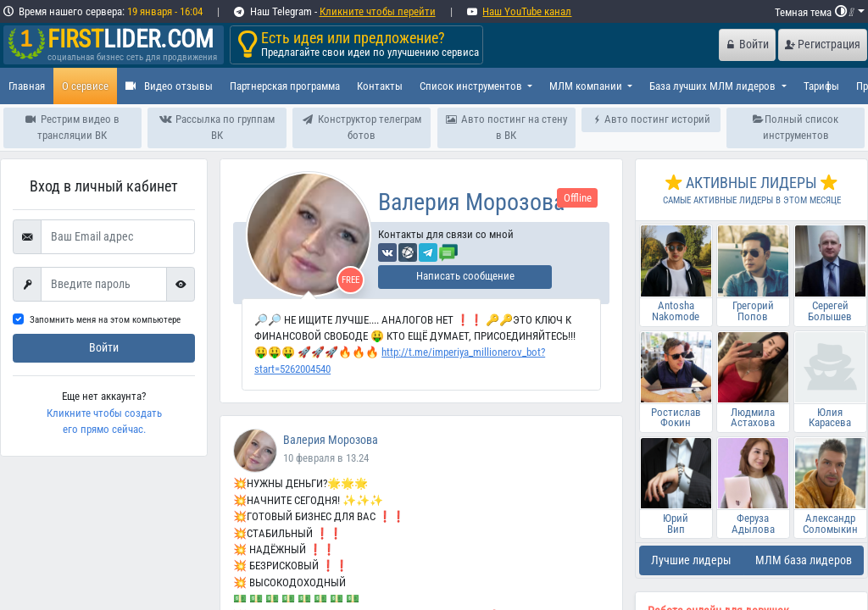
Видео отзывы (169, 86)
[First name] (104, 285)
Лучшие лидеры (691, 560)
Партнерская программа (285, 86)
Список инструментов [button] (472, 86)
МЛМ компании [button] (587, 86)
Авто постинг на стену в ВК (506, 127)
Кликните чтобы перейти (378, 11)
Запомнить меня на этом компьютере (105, 320)
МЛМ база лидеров (804, 560)
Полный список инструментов (796, 127)
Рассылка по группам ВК (217, 127)
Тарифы (821, 86)
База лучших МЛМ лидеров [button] (714, 86)
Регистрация (823, 44)
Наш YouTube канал (527, 11)
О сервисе (85, 86)
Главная (27, 86)
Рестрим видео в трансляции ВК (72, 127)
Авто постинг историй (651, 119)
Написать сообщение (465, 276)
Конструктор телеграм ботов (362, 127)
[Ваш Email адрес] (118, 237)
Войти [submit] (104, 348)
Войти (748, 44)
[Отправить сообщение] (448, 251)
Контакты (380, 86)
